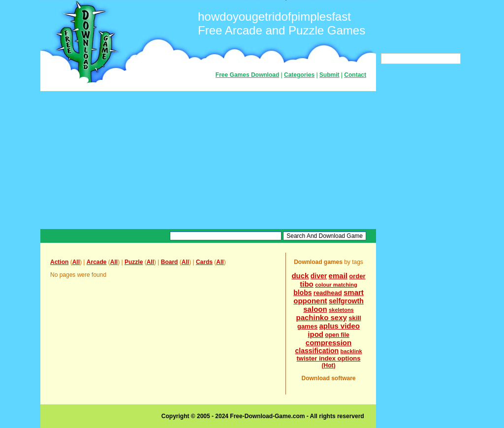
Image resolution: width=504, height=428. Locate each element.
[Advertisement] (208, 160)
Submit (330, 75)
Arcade (97, 262)
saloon (315, 309)
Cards (204, 262)
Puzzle (134, 262)
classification (317, 351)
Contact (355, 75)
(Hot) (329, 365)
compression (329, 343)
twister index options (328, 358)
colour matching (336, 285)
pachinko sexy (321, 317)
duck (300, 276)
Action (59, 262)
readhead (328, 293)
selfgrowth (346, 301)
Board (170, 262)
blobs (302, 293)
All (76, 262)
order (357, 276)
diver (319, 276)
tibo (307, 284)
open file (337, 335)
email (338, 276)
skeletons (341, 310)
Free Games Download (247, 75)
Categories (299, 75)
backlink (351, 351)
